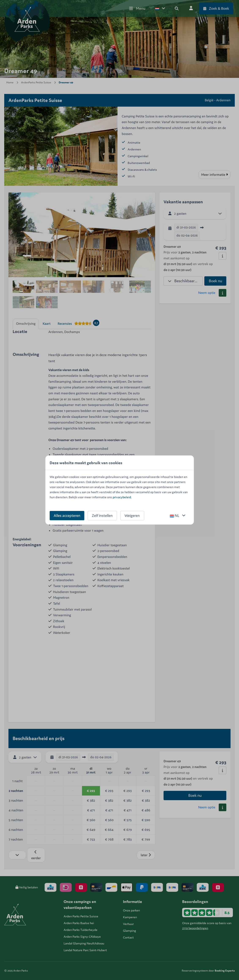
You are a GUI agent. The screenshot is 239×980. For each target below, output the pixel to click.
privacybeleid (122, 497)
